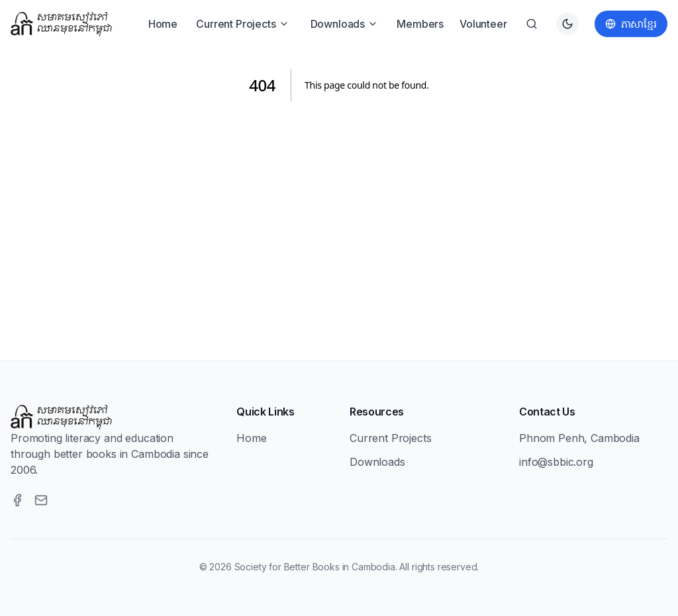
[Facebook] (17, 500)
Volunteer (483, 24)
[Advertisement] (339, 215)
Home (163, 24)
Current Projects (242, 24)
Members (420, 24)
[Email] (41, 500)
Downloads (345, 24)
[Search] (532, 24)
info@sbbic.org (556, 462)
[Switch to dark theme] (567, 24)
